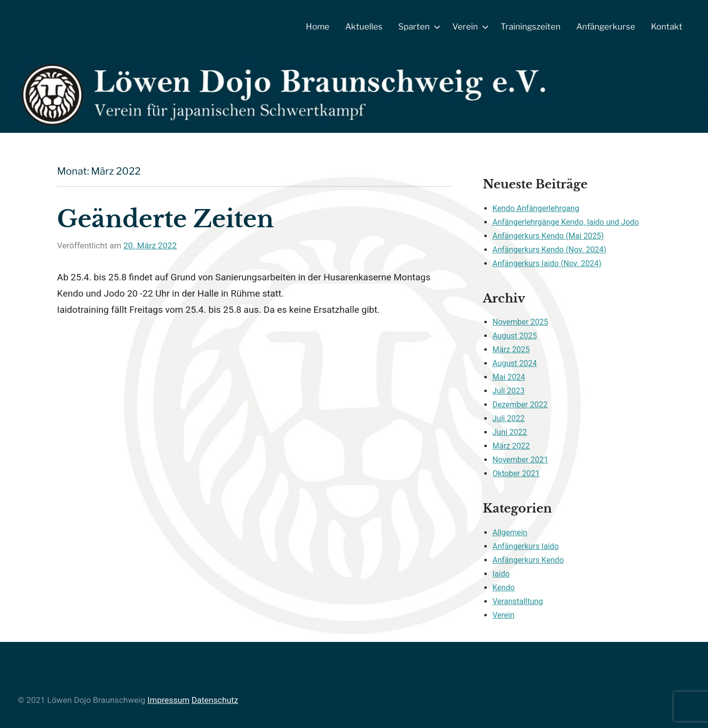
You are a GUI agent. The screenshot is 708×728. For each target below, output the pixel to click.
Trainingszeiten (531, 27)
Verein (469, 27)
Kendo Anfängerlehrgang (536, 208)
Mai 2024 (509, 377)
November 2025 (520, 322)
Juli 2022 (509, 418)
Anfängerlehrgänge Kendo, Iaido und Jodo (566, 222)
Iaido (501, 574)
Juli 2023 (509, 391)
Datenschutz (215, 700)
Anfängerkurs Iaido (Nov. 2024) (547, 263)
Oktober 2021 (516, 473)
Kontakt (667, 27)
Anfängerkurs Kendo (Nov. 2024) (550, 250)
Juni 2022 (510, 432)
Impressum (169, 700)
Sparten (417, 27)
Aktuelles (364, 27)
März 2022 (511, 446)
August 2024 (515, 363)
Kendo (504, 588)
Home (318, 27)
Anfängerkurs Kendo (528, 560)
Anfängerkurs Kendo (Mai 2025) (548, 236)
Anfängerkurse (606, 27)
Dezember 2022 (520, 405)
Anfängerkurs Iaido (526, 546)
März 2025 (511, 349)
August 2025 (515, 336)
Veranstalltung (518, 601)
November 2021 (520, 460)
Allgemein (510, 532)
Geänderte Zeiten (165, 219)
